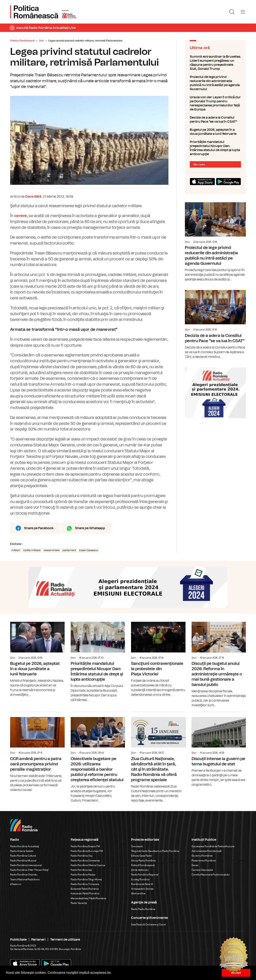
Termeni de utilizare (65, 940)
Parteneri (38, 940)
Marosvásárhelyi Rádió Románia (88, 898)
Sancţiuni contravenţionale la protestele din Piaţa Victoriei (158, 659)
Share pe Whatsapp (90, 528)
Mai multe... (200, 164)
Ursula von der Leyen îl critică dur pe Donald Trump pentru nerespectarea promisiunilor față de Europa (215, 103)
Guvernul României (202, 856)
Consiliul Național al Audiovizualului (211, 875)
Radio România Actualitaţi (25, 846)
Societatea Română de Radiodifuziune (213, 846)
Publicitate (18, 940)
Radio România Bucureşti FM (87, 851)
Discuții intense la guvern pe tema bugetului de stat (219, 750)
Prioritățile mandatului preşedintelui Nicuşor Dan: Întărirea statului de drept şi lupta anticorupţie (215, 148)
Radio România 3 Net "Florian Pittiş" (30, 870)
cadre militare (32, 550)
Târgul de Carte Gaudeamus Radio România (155, 851)
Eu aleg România (140, 879)
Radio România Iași (81, 870)
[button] (113, 973)
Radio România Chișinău (24, 875)
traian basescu (89, 550)
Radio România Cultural (23, 856)
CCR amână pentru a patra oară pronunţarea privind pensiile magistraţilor (37, 752)
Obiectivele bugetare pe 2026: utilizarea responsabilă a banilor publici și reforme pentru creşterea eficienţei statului (98, 757)
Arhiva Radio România (143, 861)
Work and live (138, 893)
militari (16, 550)
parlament (69, 550)
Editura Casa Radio (142, 856)
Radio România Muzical (23, 861)
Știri (41, 41)
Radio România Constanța (85, 861)
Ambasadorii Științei (142, 889)
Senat (195, 865)
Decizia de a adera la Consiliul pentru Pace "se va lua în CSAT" (215, 120)
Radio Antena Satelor (22, 851)
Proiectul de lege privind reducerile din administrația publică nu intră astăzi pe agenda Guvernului (215, 83)
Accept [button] (236, 973)
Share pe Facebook (39, 528)
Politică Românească (143, 865)
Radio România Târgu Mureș (86, 879)
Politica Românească (22, 41)
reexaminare (52, 550)
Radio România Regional (145, 875)
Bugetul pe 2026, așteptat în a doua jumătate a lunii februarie (215, 132)
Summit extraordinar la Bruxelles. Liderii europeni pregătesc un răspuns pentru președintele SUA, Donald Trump (215, 63)
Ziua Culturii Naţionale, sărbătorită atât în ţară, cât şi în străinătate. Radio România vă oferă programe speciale (158, 757)
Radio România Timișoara (85, 884)
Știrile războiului (140, 870)
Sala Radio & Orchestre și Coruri (148, 925)
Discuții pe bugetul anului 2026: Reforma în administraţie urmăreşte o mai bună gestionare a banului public (219, 665)
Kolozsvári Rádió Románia (85, 893)
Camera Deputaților (202, 870)
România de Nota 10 (142, 884)
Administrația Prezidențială (207, 851)
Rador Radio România (143, 909)
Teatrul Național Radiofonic (25, 879)
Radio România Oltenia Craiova (88, 865)
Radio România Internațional (26, 865)
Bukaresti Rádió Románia (85, 889)
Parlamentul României (204, 861)
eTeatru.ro (16, 884)
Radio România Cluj (81, 856)
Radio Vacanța (79, 903)
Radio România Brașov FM (85, 846)
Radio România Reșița (83, 875)
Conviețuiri (137, 846)
